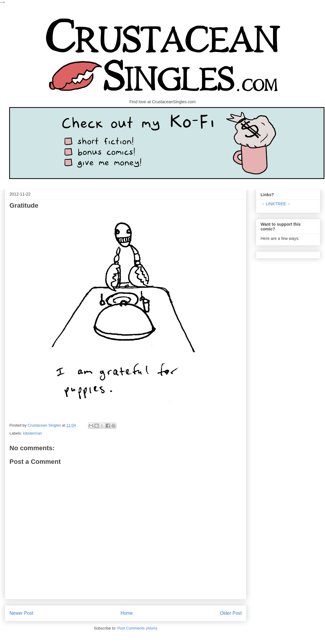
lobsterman (32, 433)
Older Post (231, 613)
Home (127, 613)
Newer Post (21, 613)
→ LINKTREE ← (276, 204)
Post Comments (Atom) (137, 628)
